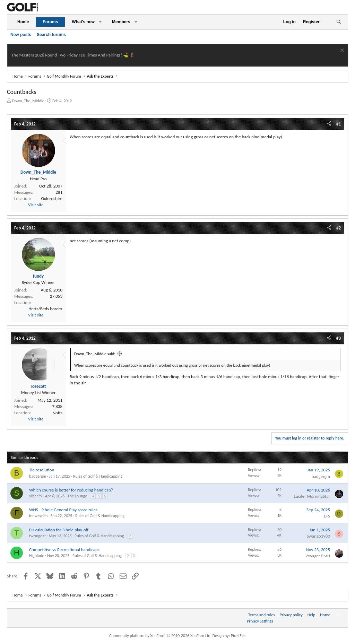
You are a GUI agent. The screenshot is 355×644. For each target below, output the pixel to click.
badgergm (38, 476)
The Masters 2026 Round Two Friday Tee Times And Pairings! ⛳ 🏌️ (73, 55)
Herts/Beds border (45, 309)
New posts (21, 35)
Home (23, 22)
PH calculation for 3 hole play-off (59, 530)
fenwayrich (38, 516)
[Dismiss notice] (341, 51)
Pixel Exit (238, 636)
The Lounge (77, 496)
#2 (339, 228)
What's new (83, 22)
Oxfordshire (52, 198)
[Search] (339, 22)
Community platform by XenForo (160, 636)
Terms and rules (262, 615)
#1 (339, 124)
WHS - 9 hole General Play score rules (63, 510)
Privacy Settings (260, 621)
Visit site (36, 205)
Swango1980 (318, 536)
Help (311, 615)
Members (121, 22)
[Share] (329, 124)
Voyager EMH (318, 556)
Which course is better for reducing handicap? (71, 490)
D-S (327, 516)
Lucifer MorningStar (312, 496)
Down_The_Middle (28, 101)
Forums (50, 22)
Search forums (51, 35)
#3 (339, 338)
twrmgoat (37, 536)
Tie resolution (42, 470)
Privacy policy (291, 615)
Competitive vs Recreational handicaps (64, 550)
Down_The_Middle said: (95, 354)
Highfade (37, 556)
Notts (57, 413)
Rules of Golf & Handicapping (98, 476)
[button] (100, 22)
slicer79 (36, 496)
